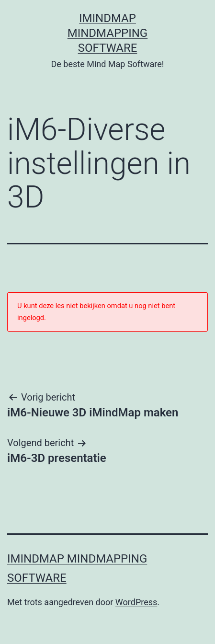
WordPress (136, 602)
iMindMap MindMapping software (107, 33)
